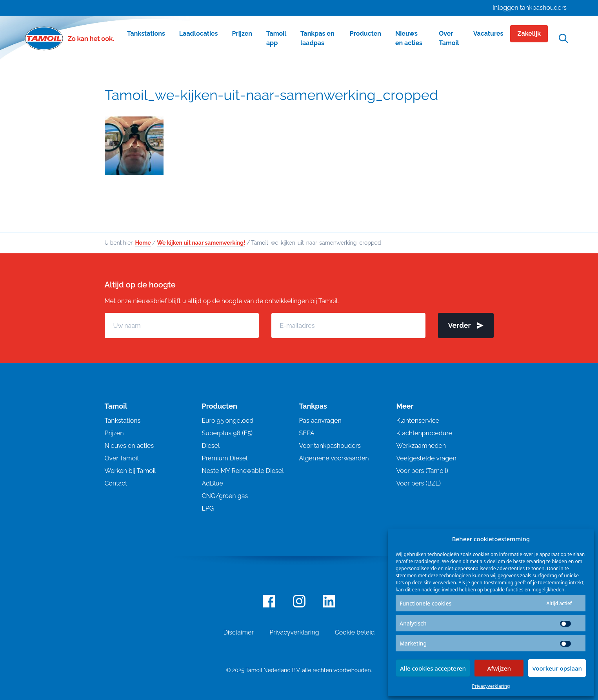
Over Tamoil (122, 458)
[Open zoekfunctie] (563, 39)
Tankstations (123, 421)
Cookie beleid (355, 632)
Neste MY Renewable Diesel (243, 471)
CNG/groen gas (225, 496)
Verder (466, 325)
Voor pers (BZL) (419, 483)
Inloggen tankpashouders (530, 8)
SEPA (307, 433)
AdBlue (213, 483)
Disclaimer (238, 632)
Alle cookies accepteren (433, 668)
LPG (208, 508)
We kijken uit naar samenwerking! (201, 243)
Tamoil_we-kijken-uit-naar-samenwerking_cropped (272, 95)
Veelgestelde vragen (426, 458)
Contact (116, 483)
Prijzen (114, 433)
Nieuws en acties (129, 446)
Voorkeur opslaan (557, 668)
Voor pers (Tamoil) (422, 471)
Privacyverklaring (491, 686)
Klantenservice (418, 421)
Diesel (211, 446)
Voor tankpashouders (330, 446)
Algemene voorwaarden (334, 458)
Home (143, 243)
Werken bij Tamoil (130, 471)
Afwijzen (499, 668)
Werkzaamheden (421, 446)
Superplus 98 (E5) (227, 433)
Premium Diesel (225, 458)
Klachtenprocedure (424, 433)
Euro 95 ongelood (228, 421)
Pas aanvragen (320, 421)
